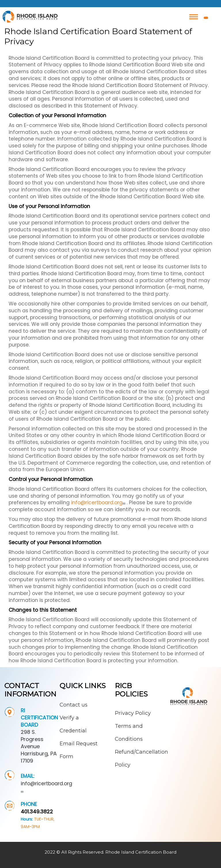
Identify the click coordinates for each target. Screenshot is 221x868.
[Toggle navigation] (194, 17)
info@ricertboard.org (99, 503)
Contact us (74, 705)
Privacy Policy (133, 713)
